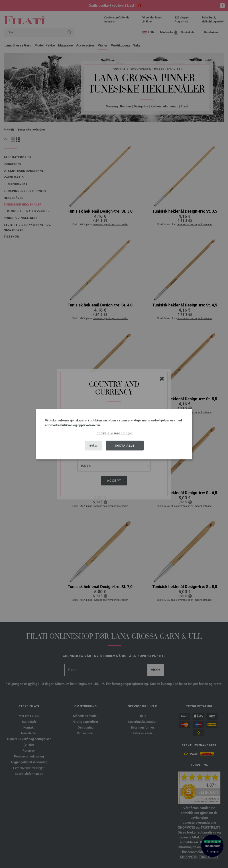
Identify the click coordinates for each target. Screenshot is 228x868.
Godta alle (125, 446)
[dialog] (114, 434)
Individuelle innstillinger (114, 433)
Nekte (93, 446)
